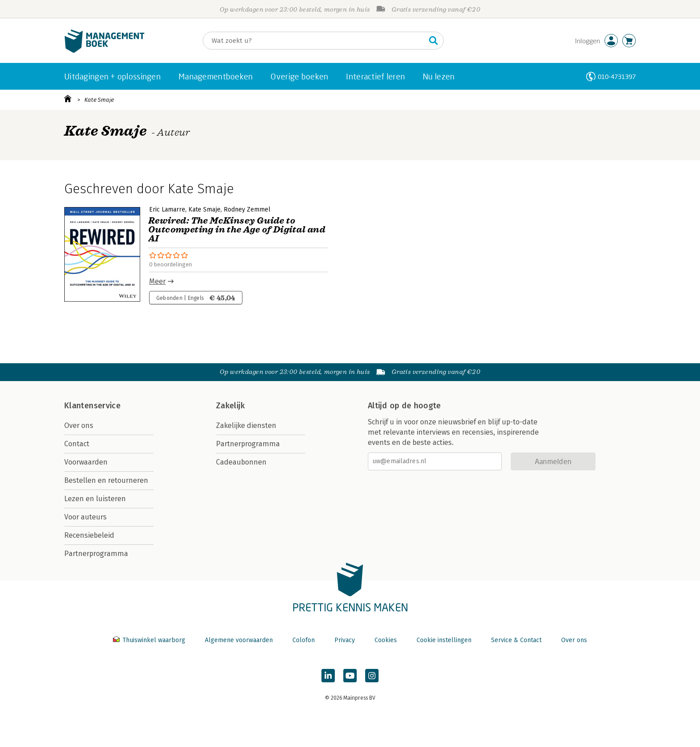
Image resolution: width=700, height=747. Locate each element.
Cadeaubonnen (241, 462)
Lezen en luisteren (95, 499)
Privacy (345, 640)
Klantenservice (92, 406)
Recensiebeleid (89, 535)
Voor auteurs (85, 517)
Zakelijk (230, 406)
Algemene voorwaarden (239, 640)
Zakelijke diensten (246, 425)
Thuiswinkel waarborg (150, 640)
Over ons (79, 425)
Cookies (386, 640)
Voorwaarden (86, 462)
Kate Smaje (99, 100)
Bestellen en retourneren (106, 480)
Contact (77, 444)
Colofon (304, 640)
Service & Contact (516, 640)
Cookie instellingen (444, 640)
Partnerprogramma (96, 554)
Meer (157, 281)
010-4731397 (617, 77)
